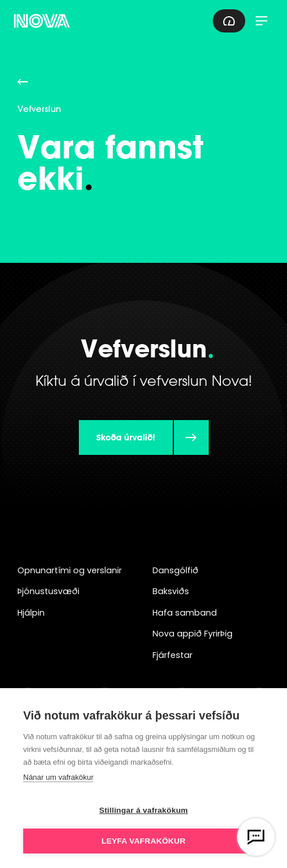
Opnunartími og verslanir (70, 570)
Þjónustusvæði (48, 591)
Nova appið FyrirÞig (192, 634)
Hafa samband (185, 613)
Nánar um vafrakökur (58, 777)
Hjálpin (31, 613)
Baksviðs (171, 591)
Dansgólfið (175, 570)
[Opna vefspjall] (256, 837)
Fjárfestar (172, 655)
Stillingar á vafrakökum (143, 810)
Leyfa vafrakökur (143, 841)
